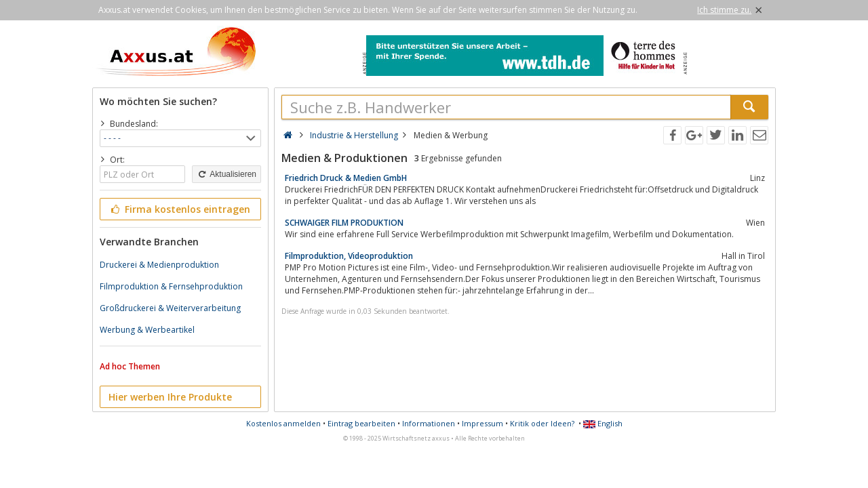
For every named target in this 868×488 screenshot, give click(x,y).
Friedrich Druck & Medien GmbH (346, 178)
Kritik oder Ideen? (542, 423)
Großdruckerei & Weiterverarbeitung (170, 308)
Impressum (482, 423)
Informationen (429, 423)
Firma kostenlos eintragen (179, 209)
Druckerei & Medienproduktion (159, 265)
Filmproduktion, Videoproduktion (349, 256)
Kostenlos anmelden (283, 423)
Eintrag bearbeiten (361, 423)
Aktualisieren (226, 174)
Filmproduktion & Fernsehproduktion (171, 286)
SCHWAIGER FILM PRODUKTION (344, 223)
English (603, 423)
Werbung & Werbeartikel (147, 330)
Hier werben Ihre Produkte (170, 397)
